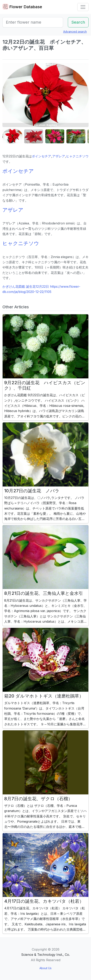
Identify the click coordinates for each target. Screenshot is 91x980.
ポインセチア (41, 156)
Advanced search (75, 32)
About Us (45, 968)
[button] (12, 136)
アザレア (59, 156)
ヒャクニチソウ (77, 156)
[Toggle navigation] (83, 7)
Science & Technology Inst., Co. (45, 955)
